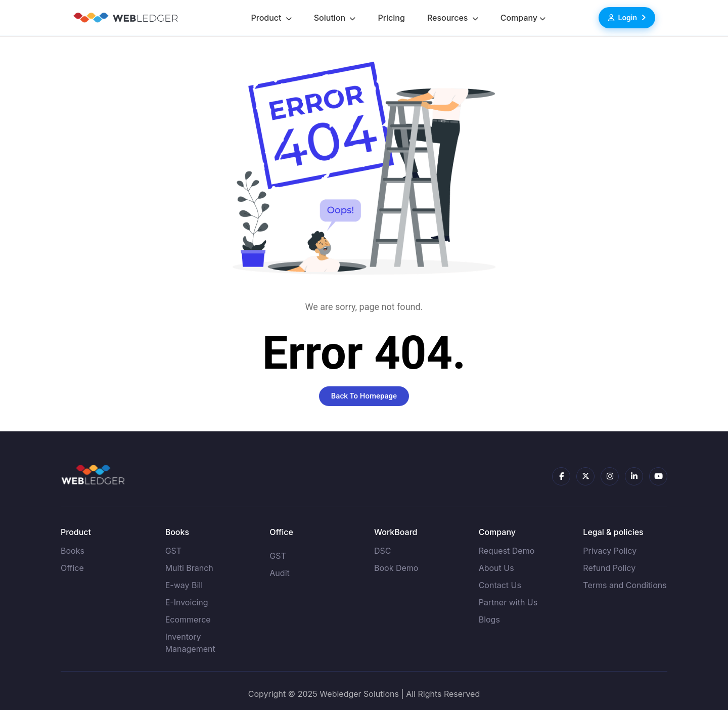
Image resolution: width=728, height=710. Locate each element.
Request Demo (507, 551)
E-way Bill (184, 585)
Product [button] (267, 18)
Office (72, 568)
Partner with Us (508, 602)
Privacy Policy (610, 551)
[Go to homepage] (125, 18)
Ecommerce (188, 619)
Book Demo (396, 568)
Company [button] (519, 18)
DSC (383, 551)
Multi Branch (189, 568)
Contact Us (500, 585)
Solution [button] (331, 18)
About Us (496, 568)
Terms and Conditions (625, 585)
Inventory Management (190, 643)
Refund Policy (609, 568)
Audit (279, 573)
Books (73, 551)
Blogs (489, 619)
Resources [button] (449, 18)
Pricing (391, 18)
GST (173, 551)
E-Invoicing (187, 602)
